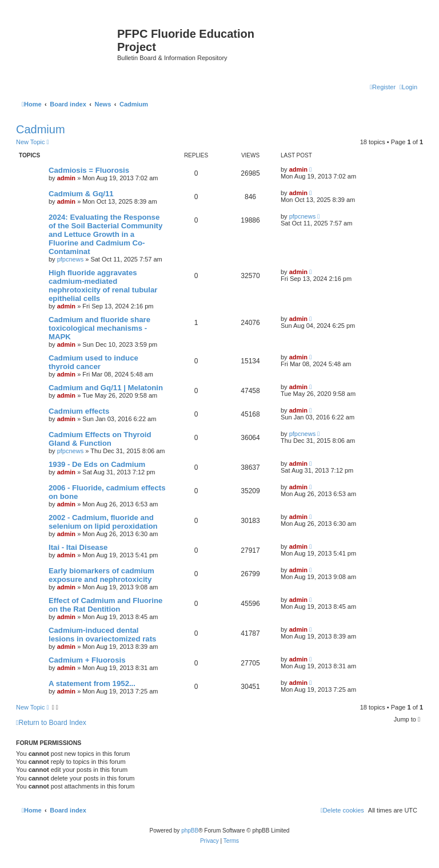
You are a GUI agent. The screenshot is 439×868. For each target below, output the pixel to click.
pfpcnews (70, 259)
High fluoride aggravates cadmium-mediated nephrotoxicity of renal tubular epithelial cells (103, 286)
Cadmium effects (79, 411)
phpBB (190, 831)
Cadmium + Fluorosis (87, 660)
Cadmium (41, 129)
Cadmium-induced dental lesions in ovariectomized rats (102, 635)
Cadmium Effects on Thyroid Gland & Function (100, 439)
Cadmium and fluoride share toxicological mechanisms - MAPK (99, 328)
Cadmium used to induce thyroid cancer (93, 362)
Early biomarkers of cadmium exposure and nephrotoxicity (101, 575)
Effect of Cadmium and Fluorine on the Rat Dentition (105, 605)
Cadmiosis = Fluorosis (89, 170)
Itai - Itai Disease (78, 547)
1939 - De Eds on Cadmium (97, 464)
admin (66, 178)
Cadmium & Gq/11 (81, 194)
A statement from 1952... (92, 683)
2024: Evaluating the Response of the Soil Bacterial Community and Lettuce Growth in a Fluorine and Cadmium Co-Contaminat (105, 234)
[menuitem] (408, 87)
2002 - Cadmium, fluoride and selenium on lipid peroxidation (103, 522)
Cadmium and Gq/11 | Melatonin (106, 388)
